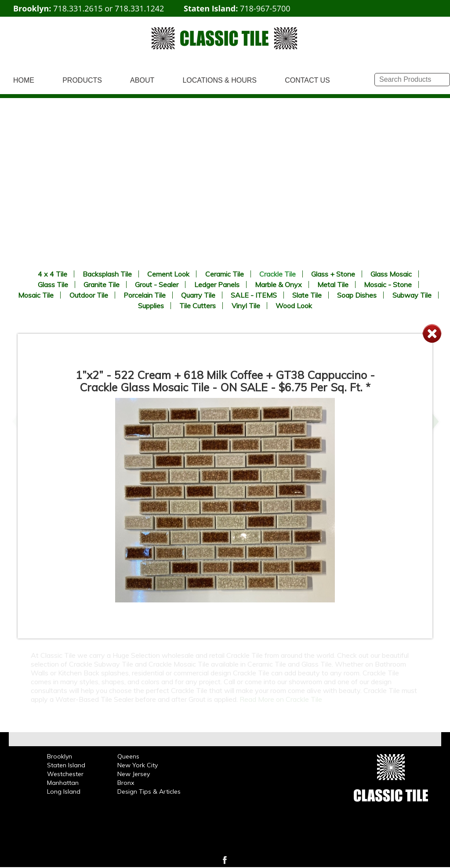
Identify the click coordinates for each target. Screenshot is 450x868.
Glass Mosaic (391, 274)
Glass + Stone (333, 274)
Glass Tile (53, 284)
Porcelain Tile (145, 295)
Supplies (151, 306)
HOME (24, 80)
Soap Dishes (357, 295)
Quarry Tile (198, 295)
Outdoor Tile (89, 295)
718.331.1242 (139, 8)
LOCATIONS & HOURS (220, 80)
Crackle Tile (278, 274)
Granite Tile (102, 284)
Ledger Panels (217, 284)
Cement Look (168, 274)
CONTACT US (307, 80)
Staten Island (66, 765)
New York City (138, 765)
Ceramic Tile (225, 274)
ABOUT (142, 80)
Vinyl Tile (246, 306)
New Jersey (134, 774)
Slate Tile (307, 295)
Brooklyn (60, 756)
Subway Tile (412, 295)
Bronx (126, 783)
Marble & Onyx (278, 284)
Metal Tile (333, 284)
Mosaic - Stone (388, 284)
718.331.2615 (78, 8)
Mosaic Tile (36, 295)
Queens (128, 756)
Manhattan (63, 783)
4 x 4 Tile (53, 274)
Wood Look (294, 306)
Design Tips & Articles (149, 791)
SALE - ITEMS (254, 295)
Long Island (64, 791)
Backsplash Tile (107, 274)
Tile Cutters (198, 306)
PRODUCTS (82, 80)
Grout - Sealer (157, 284)
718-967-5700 (265, 8)
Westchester (65, 774)
